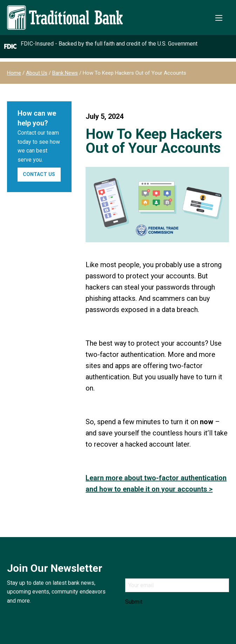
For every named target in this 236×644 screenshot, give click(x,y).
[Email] (177, 585)
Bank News (65, 73)
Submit (134, 602)
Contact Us (39, 174)
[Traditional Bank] (65, 9)
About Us (37, 73)
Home (14, 73)
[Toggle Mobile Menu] (219, 18)
